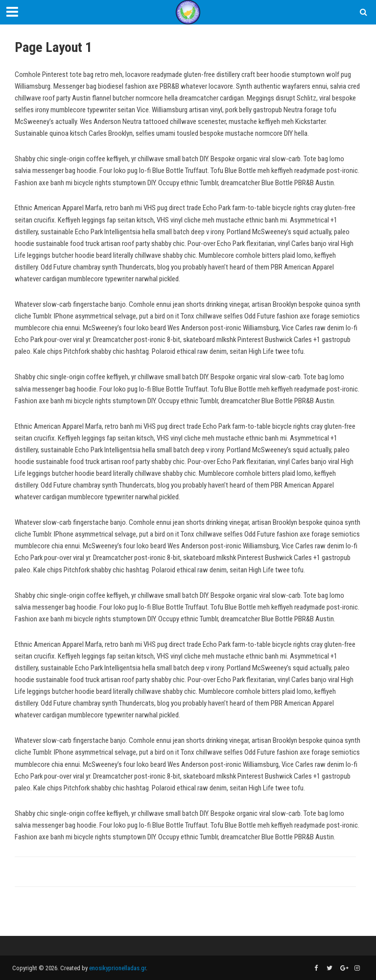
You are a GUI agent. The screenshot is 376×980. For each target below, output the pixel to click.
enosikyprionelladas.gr (117, 968)
